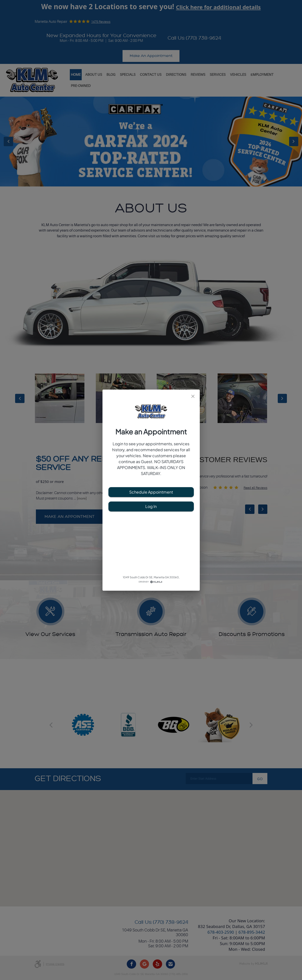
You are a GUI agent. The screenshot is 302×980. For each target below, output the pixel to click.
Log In (151, 506)
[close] (193, 396)
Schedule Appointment (151, 492)
